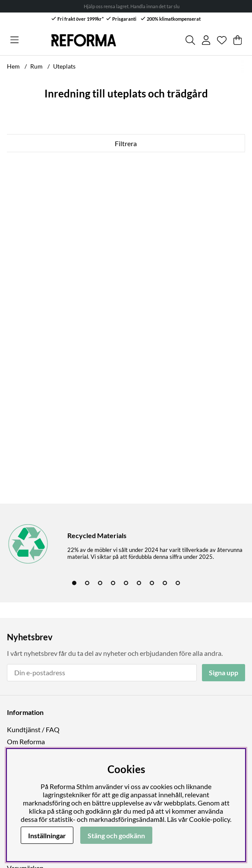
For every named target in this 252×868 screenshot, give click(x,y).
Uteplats (64, 66)
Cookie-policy (209, 819)
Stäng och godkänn (116, 835)
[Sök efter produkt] (190, 40)
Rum (36, 66)
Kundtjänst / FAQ (33, 729)
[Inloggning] (206, 40)
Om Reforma (26, 741)
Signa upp (224, 672)
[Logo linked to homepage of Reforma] (84, 40)
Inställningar (47, 835)
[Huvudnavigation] (14, 40)
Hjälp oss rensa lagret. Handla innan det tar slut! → (140, 6)
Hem (13, 66)
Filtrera (126, 143)
